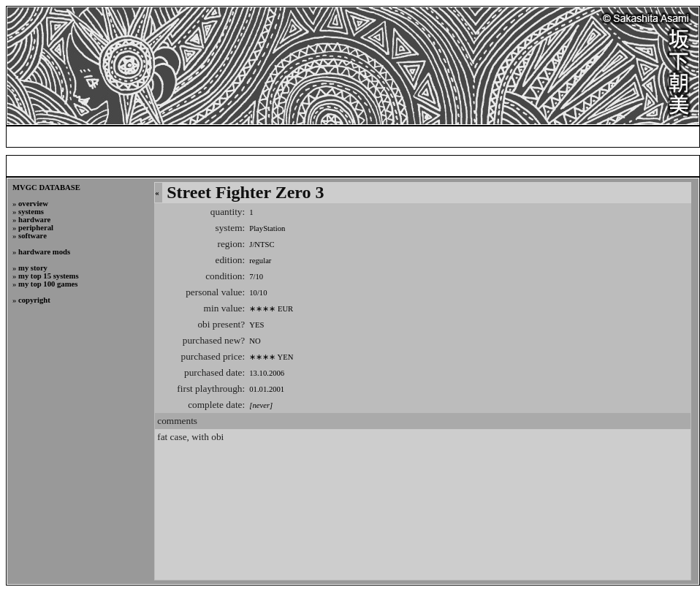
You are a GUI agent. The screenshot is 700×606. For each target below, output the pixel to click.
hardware (34, 220)
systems (31, 212)
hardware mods (44, 252)
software (33, 236)
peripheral (36, 228)
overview (33, 204)
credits (641, 136)
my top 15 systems (49, 276)
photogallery (582, 136)
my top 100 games (48, 284)
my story (33, 268)
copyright (34, 300)
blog (406, 136)
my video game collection (486, 136)
